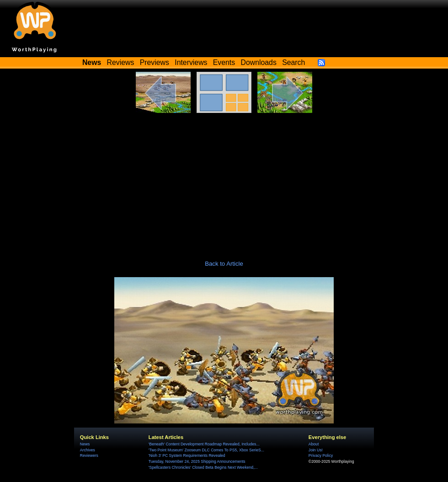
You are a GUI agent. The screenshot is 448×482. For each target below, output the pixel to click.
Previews (155, 62)
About (314, 444)
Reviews (121, 62)
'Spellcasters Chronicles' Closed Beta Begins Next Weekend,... (203, 467)
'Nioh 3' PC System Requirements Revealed (187, 455)
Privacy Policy (321, 455)
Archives (88, 450)
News (85, 444)
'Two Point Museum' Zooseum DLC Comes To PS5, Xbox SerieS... (206, 450)
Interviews (191, 62)
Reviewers (89, 455)
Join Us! (316, 450)
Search (293, 62)
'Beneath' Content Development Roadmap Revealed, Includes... (204, 444)
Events (224, 62)
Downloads (259, 62)
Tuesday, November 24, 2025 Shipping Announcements (197, 461)
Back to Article (224, 264)
